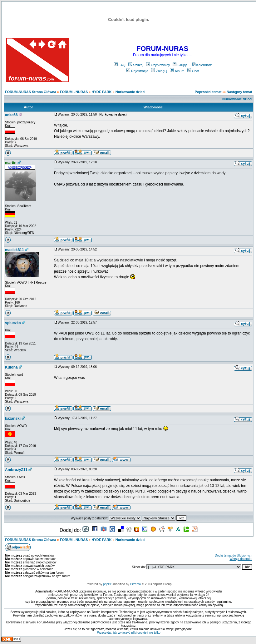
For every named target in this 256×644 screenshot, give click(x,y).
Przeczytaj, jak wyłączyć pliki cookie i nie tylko (128, 633)
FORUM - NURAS (74, 92)
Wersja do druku (241, 559)
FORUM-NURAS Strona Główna (31, 92)
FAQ (120, 65)
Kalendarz (202, 65)
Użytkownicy (158, 65)
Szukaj (136, 65)
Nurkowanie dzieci (130, 92)
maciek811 (15, 250)
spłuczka (13, 323)
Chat (193, 71)
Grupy (180, 65)
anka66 (11, 115)
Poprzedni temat (208, 92)
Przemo (135, 584)
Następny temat (239, 92)
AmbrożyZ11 (16, 470)
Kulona (11, 367)
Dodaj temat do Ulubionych (234, 555)
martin (11, 163)
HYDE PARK (101, 92)
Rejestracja (137, 71)
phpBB (108, 584)
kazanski (13, 419)
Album (177, 71)
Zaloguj (159, 71)
